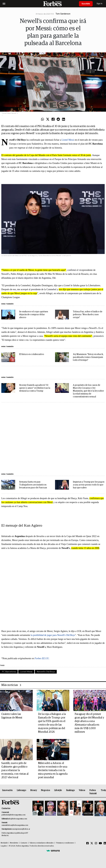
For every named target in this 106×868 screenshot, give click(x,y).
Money (33, 790)
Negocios (45, 790)
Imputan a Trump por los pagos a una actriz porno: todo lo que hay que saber (89, 485)
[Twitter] (92, 843)
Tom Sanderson (63, 14)
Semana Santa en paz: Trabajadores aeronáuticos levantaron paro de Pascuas (33, 485)
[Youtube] (100, 843)
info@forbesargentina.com (18, 819)
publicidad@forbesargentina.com (14, 815)
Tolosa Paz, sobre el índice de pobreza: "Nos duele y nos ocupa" (88, 315)
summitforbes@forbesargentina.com (15, 825)
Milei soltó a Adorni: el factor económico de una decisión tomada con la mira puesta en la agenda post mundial (53, 770)
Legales (4, 846)
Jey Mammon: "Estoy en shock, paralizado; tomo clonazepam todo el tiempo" (88, 357)
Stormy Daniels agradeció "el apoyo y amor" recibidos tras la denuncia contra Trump (35, 388)
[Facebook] (88, 843)
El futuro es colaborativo (32, 354)
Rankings (70, 790)
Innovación (7, 790)
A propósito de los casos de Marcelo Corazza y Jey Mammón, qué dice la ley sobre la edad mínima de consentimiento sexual (88, 391)
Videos (82, 790)
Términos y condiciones (65, 843)
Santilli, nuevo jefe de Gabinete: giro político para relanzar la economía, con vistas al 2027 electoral (15, 770)
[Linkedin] (105, 843)
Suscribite (86, 4)
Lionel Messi (68, 140)
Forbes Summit (93, 792)
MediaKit (4, 843)
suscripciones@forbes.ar (21, 829)
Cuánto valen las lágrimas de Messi (12, 716)
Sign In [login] (100, 4)
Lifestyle (58, 790)
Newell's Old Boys (46, 672)
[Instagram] (96, 843)
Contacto (24, 843)
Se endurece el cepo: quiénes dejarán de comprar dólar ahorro (34, 315)
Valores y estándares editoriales (42, 843)
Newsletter (14, 843)
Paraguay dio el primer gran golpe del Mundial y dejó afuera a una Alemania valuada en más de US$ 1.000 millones (89, 723)
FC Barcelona (9, 672)
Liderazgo (21, 790)
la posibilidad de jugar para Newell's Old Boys (53, 635)
